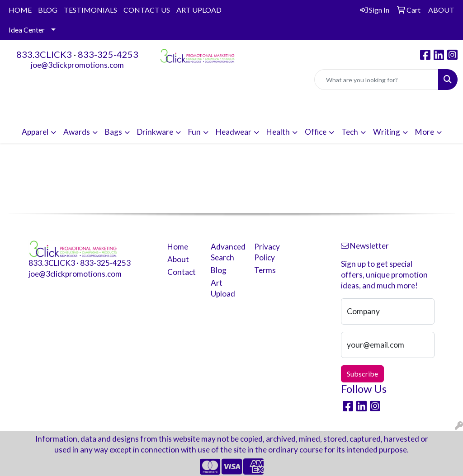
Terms (265, 270)
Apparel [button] (35, 132)
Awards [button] (77, 132)
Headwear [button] (234, 132)
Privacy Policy (267, 252)
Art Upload (223, 288)
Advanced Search (227, 252)
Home (178, 247)
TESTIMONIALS (90, 10)
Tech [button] (350, 132)
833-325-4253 (108, 54)
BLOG (48, 10)
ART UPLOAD (199, 10)
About (178, 259)
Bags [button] (113, 132)
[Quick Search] (376, 80)
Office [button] (316, 132)
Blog (219, 270)
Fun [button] (194, 132)
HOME (20, 10)
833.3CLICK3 (44, 54)
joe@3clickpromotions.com (77, 65)
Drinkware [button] (155, 132)
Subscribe (362, 374)
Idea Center (27, 30)
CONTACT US (147, 10)
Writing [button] (387, 132)
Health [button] (278, 132)
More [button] (425, 132)
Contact (182, 272)
